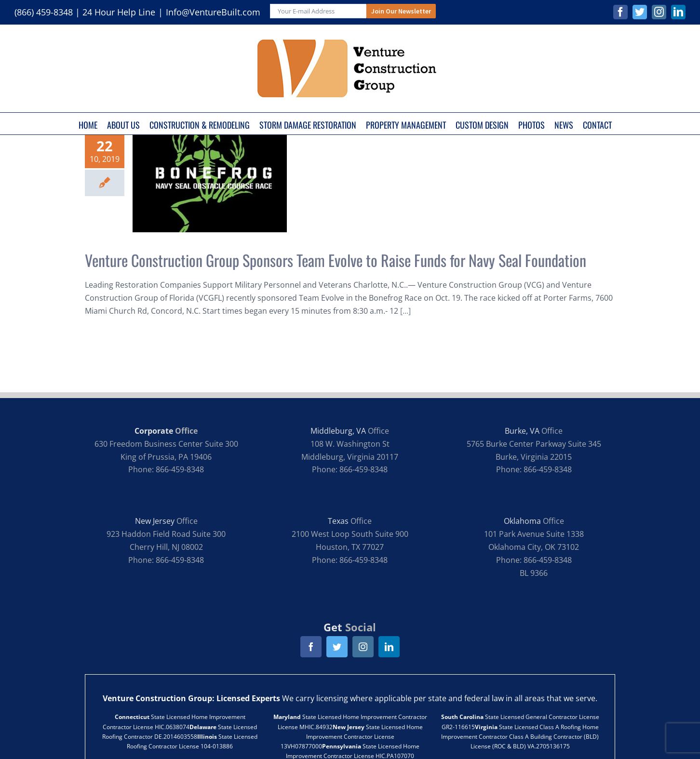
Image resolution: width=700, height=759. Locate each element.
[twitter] (337, 647)
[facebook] (311, 647)
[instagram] (363, 647)
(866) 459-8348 (44, 12)
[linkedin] (389, 647)
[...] (405, 311)
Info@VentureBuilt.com (213, 12)
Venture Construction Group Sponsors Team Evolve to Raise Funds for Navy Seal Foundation (336, 260)
